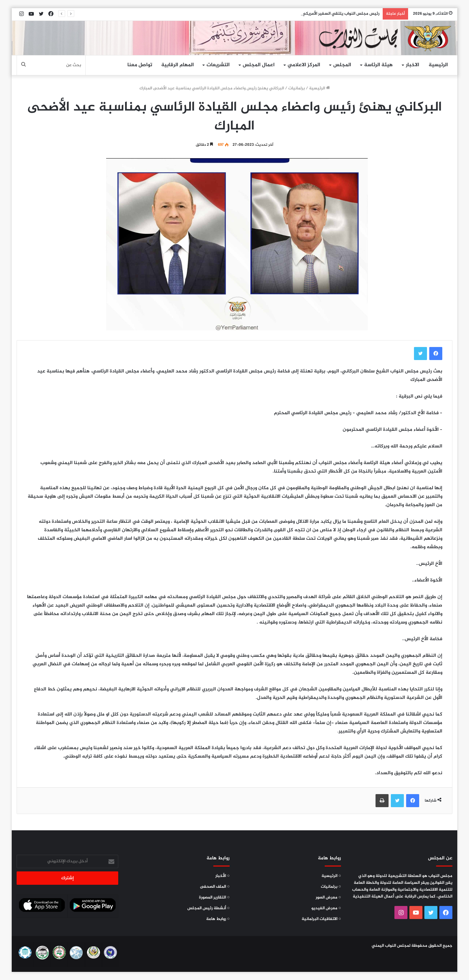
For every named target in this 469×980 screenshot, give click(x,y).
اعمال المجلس (259, 65)
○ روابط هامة (218, 919)
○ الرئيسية (331, 876)
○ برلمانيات (331, 887)
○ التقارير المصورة (214, 897)
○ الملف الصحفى (215, 887)
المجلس (342, 65)
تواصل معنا (140, 65)
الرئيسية (438, 65)
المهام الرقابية (178, 65)
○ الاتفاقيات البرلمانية (321, 919)
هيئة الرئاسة (378, 65)
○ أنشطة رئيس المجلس (208, 908)
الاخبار (412, 65)
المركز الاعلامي (304, 65)
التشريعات (218, 65)
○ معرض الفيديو (326, 908)
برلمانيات (297, 88)
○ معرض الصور (328, 897)
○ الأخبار (222, 876)
